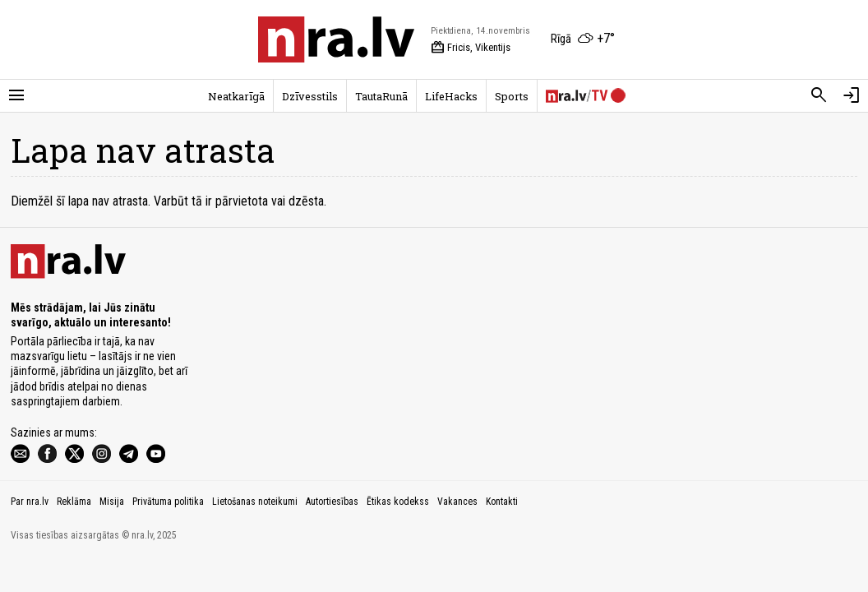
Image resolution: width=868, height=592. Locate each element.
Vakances (457, 502)
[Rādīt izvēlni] (16, 95)
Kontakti (502, 502)
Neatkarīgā (236, 96)
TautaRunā (381, 96)
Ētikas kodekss (398, 502)
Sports (512, 96)
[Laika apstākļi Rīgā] (583, 39)
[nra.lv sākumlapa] (336, 39)
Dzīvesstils (310, 96)
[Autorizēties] (852, 95)
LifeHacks (451, 96)
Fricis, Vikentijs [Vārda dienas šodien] (471, 48)
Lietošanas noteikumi (255, 502)
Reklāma (74, 502)
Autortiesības (332, 502)
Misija (112, 502)
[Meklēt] (819, 95)
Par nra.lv (30, 502)
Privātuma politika (168, 502)
